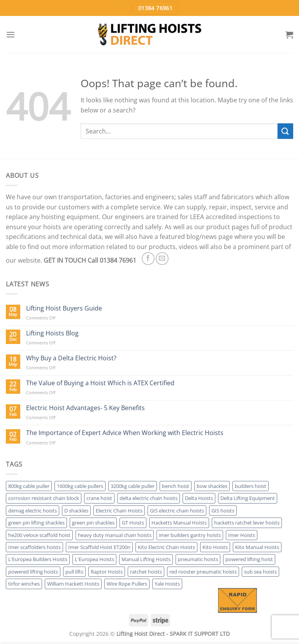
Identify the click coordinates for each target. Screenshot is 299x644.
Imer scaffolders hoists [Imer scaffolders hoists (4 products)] (34, 547)
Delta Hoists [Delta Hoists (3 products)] (199, 498)
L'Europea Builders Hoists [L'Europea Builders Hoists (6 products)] (38, 559)
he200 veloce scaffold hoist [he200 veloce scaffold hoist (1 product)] (39, 535)
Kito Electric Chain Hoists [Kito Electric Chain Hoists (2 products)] (166, 547)
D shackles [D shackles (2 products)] (76, 511)
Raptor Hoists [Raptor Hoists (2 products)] (107, 572)
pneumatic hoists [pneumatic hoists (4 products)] (198, 559)
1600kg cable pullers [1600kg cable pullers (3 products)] (80, 486)
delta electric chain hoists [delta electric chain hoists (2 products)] (149, 498)
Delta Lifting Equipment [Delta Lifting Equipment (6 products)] (248, 498)
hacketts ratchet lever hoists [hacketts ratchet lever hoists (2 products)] (247, 523)
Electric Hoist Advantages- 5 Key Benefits (85, 408)
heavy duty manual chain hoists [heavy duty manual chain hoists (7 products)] (115, 535)
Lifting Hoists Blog (52, 333)
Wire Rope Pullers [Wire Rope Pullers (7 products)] (127, 584)
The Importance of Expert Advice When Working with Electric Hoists (125, 433)
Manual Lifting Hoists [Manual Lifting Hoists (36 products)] (146, 559)
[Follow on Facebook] (148, 259)
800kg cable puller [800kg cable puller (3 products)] (29, 486)
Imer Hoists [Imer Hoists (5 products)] (242, 535)
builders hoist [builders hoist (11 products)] (251, 486)
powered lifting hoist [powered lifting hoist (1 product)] (249, 559)
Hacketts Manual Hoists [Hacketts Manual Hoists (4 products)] (179, 523)
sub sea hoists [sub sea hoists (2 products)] (260, 572)
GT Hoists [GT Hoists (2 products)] (133, 523)
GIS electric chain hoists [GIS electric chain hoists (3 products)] (177, 511)
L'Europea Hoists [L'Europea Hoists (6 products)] (94, 559)
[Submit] (285, 131)
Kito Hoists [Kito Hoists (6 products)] (215, 547)
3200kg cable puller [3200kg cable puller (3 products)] (133, 486)
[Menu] (11, 34)
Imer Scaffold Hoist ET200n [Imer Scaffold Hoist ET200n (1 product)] (99, 547)
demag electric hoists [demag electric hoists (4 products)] (33, 511)
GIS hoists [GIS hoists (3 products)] (223, 511)
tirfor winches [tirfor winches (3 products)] (24, 584)
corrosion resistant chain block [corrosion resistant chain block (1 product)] (44, 498)
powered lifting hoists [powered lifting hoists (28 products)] (33, 572)
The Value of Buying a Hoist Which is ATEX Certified (100, 383)
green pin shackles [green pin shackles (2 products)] (93, 523)
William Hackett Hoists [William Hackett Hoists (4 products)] (73, 584)
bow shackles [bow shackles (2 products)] (212, 486)
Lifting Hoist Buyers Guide (64, 308)
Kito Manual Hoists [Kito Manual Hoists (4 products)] (257, 547)
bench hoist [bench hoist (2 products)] (176, 486)
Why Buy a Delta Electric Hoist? (71, 358)
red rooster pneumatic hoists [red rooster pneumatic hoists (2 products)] (203, 572)
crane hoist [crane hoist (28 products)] (99, 498)
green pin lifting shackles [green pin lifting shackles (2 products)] (36, 523)
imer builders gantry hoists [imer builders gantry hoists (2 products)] (190, 535)
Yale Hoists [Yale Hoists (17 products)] (167, 584)
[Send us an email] (162, 259)
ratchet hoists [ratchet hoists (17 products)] (146, 572)
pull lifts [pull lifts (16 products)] (74, 572)
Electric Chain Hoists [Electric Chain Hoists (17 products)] (119, 511)
